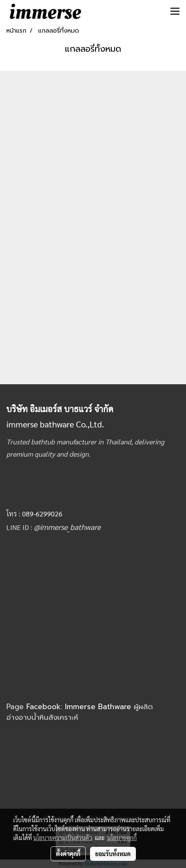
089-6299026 (42, 514)
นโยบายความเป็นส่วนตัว (63, 837)
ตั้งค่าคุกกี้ (68, 854)
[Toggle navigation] (175, 12)
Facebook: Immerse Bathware (80, 707)
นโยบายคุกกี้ (122, 837)
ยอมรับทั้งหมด (113, 854)
